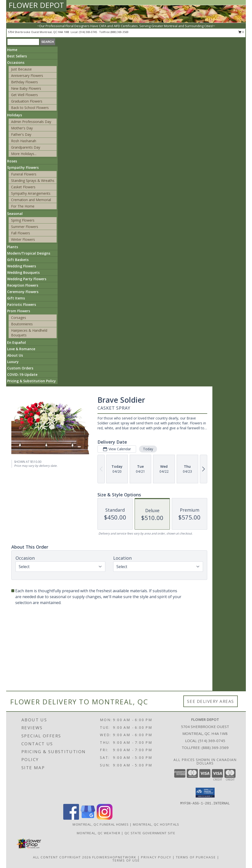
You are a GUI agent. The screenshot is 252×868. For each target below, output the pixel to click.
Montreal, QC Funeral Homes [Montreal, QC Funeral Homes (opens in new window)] (101, 824)
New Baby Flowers (26, 88)
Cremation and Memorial (31, 200)
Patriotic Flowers (22, 304)
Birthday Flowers (24, 82)
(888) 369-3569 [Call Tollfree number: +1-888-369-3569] (215, 747)
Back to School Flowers (30, 108)
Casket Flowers (23, 187)
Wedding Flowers (22, 266)
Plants (13, 247)
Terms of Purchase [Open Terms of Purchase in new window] (196, 857)
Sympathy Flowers (23, 167)
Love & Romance (21, 349)
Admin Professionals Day (31, 122)
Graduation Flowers (27, 101)
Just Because (21, 69)
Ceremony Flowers (23, 292)
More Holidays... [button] (24, 154)
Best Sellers (17, 56)
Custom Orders (20, 368)
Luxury (13, 362)
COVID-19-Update (22, 374)
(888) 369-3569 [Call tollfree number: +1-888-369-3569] (119, 32)
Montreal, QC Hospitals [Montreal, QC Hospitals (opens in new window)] (156, 824)
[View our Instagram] (105, 818)
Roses (12, 161)
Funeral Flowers (24, 174)
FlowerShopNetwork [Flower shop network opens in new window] (114, 857)
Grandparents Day (26, 147)
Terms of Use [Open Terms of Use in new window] (126, 860)
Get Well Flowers (24, 95)
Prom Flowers (19, 311)
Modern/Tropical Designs (29, 253)
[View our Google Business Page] (88, 818)
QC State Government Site (150, 833)
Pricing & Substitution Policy (31, 381)
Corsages (19, 318)
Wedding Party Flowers (27, 279)
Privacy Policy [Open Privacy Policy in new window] (156, 857)
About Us (15, 355)
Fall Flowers (21, 233)
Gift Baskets (18, 260)
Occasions (16, 62)
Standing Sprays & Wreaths (33, 181)
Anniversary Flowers (27, 76)
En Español (16, 342)
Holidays (15, 115)
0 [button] (241, 32)
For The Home (23, 206)
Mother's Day (22, 128)
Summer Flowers (25, 227)
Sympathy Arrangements (31, 193)
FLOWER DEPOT (36, 5)
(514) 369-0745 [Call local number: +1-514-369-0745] (88, 32)
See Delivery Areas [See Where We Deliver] (211, 701)
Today (148, 449)
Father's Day (21, 134)
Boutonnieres (22, 324)
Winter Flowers (23, 239)
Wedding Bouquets (23, 272)
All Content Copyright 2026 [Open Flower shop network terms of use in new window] (62, 857)
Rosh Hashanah (24, 141)
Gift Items (16, 298)
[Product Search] (23, 42)
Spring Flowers (23, 220)
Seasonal (15, 214)
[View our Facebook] (71, 818)
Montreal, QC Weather (99, 833)
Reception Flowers (23, 285)
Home (12, 50)
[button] (205, 793)
